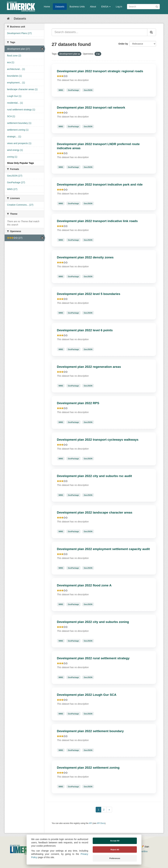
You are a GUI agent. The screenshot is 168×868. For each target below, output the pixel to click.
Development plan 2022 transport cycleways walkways (98, 440)
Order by (123, 44)
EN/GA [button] (106, 7)
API (90, 823)
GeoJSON (88, 90)
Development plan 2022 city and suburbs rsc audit (94, 476)
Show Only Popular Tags (21, 163)
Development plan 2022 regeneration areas (89, 367)
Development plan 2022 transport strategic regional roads (100, 71)
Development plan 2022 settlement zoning (88, 768)
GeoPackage (73, 90)
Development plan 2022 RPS (78, 403)
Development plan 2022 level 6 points (85, 330)
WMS (61, 90)
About (93, 7)
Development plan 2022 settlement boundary (90, 731)
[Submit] (157, 6)
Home (47, 7)
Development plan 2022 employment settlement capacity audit (103, 549)
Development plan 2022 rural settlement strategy (93, 658)
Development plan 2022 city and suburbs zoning (93, 622)
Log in (119, 7)
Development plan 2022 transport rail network (91, 107)
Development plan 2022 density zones (85, 257)
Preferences (115, 858)
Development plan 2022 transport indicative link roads (97, 221)
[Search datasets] (143, 7)
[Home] (8, 19)
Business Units (77, 7)
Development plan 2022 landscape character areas (95, 512)
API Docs (101, 823)
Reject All (115, 850)
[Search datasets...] (100, 32)
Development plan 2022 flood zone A (84, 585)
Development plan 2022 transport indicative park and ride (100, 184)
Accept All (115, 841)
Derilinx (142, 851)
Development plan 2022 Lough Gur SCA (87, 695)
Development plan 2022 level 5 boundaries (89, 294)
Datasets (60, 7)
